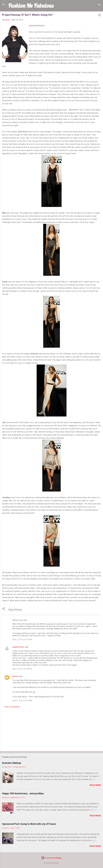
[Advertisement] (51, 729)
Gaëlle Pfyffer (18, 647)
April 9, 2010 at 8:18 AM (22, 701)
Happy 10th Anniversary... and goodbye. (23, 793)
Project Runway (15, 610)
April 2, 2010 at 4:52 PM (22, 640)
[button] (99, 16)
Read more (95, 785)
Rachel (15, 676)
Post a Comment (12, 707)
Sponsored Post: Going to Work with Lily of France (29, 824)
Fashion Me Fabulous (31, 6)
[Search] (99, 5)
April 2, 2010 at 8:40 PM (22, 669)
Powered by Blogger (52, 858)
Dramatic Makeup (12, 763)
